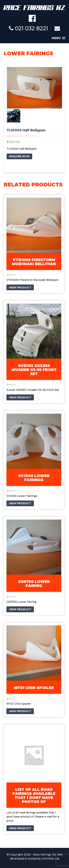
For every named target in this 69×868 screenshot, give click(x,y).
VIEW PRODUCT (20, 287)
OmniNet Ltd (50, 859)
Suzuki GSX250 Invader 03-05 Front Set (34, 370)
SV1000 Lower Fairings (34, 478)
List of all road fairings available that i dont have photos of (34, 796)
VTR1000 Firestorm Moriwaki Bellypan (34, 262)
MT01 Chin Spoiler (34, 688)
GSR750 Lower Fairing (34, 584)
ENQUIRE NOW (19, 156)
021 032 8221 (29, 28)
